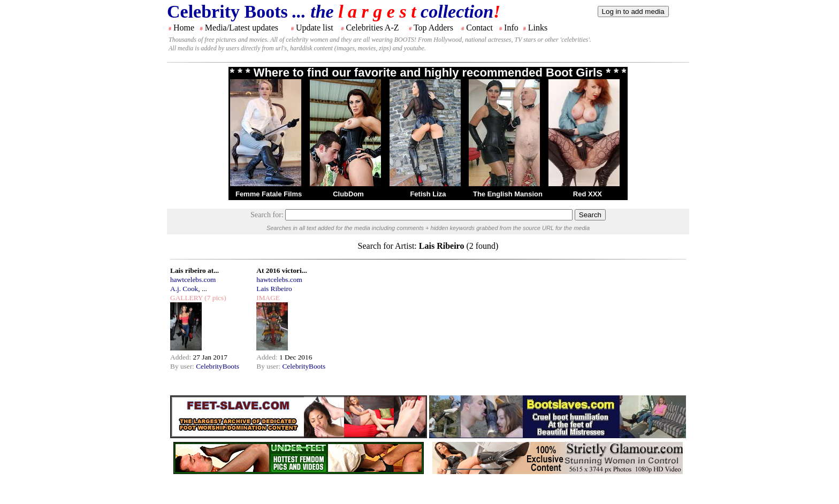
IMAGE (268, 298)
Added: (182, 357)
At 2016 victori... (281, 270)
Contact (479, 28)
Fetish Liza (428, 194)
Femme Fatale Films (269, 194)
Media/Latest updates (242, 28)
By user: (183, 366)
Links (538, 28)
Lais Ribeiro (274, 289)
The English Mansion (508, 194)
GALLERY (186, 298)
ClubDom (348, 194)
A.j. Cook (184, 289)
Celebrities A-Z (372, 28)
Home (184, 28)
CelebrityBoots (218, 366)
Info (511, 28)
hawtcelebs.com (193, 280)
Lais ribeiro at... (195, 270)
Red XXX (588, 194)
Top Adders (433, 28)
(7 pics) (215, 298)
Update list (315, 28)
